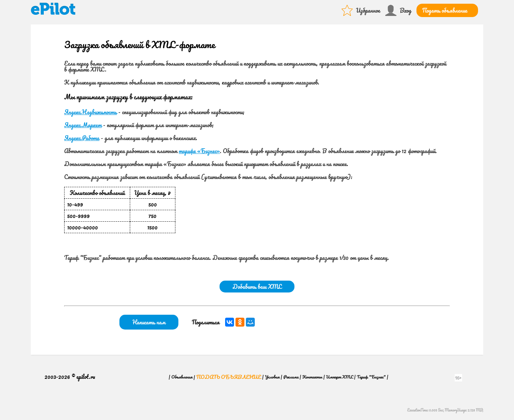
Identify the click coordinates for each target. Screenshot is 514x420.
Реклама (291, 377)
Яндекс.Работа (82, 138)
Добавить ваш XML (257, 287)
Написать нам (149, 322)
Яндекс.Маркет (83, 125)
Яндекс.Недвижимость (90, 112)
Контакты (312, 377)
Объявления (182, 377)
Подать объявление (445, 10)
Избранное (368, 10)
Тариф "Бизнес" (371, 377)
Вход (406, 10)
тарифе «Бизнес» (199, 151)
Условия (272, 377)
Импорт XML (340, 377)
